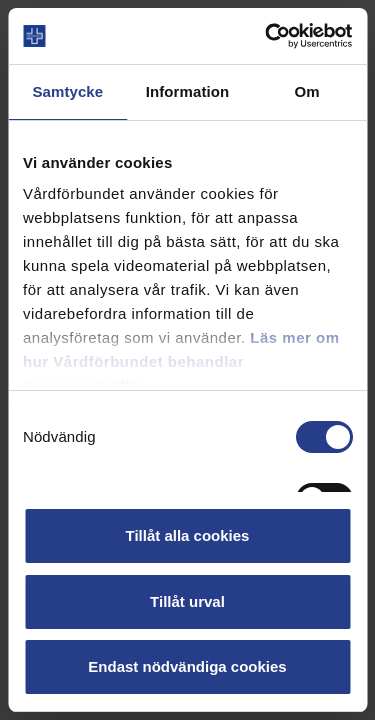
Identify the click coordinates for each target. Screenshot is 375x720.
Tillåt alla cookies (188, 535)
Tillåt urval (187, 601)
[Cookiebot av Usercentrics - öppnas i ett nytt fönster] (267, 36)
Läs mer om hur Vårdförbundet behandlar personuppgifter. (181, 361)
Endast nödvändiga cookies (187, 666)
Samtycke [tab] (67, 91)
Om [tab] (307, 91)
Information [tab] (188, 91)
